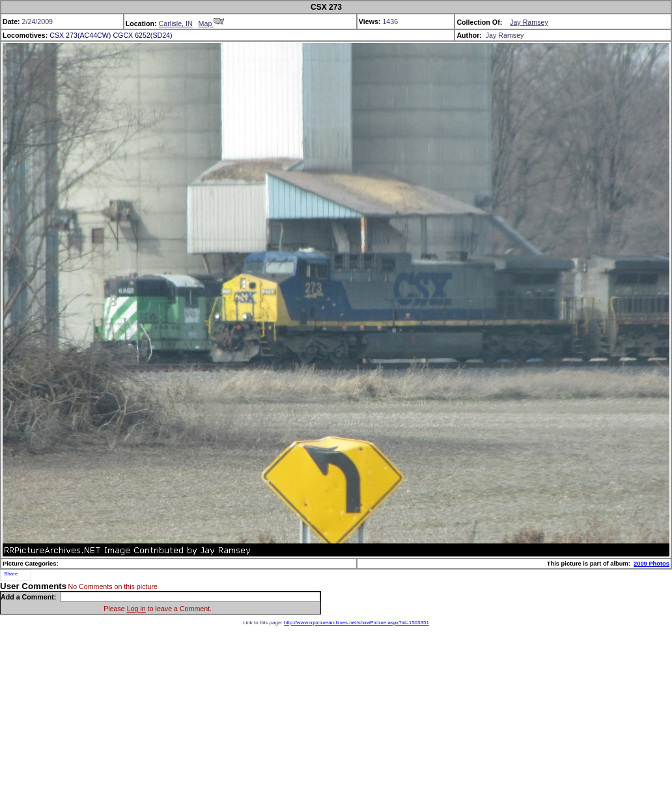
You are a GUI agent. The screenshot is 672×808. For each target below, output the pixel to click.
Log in (136, 609)
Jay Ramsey (529, 22)
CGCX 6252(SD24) (142, 35)
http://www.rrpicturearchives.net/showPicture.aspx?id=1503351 (357, 623)
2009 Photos (651, 564)
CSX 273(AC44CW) (80, 35)
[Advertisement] (336, 717)
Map (212, 23)
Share (11, 574)
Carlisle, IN (176, 23)
